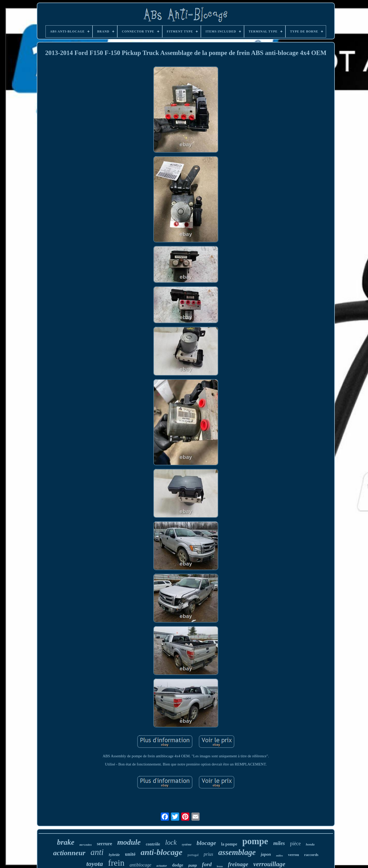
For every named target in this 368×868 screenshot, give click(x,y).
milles (279, 855)
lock (171, 842)
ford (207, 864)
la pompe (229, 844)
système (187, 844)
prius (208, 854)
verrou (294, 855)
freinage (238, 864)
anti (97, 852)
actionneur (69, 853)
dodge (177, 865)
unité (130, 854)
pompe (255, 841)
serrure (105, 844)
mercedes (86, 845)
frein (116, 863)
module (129, 842)
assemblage (237, 852)
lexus (220, 866)
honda (310, 844)
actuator (162, 866)
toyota (95, 864)
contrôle (153, 844)
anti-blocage (162, 852)
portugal (193, 855)
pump (193, 866)
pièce (295, 843)
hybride (114, 855)
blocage (206, 843)
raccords (311, 855)
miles (279, 843)
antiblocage (140, 865)
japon (266, 854)
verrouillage (269, 864)
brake (66, 842)
